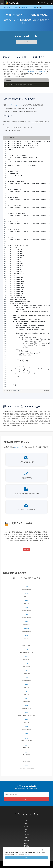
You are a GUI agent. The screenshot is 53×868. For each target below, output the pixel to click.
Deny (37, 862)
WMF (26, 705)
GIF (26, 657)
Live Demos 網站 (19, 447)
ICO (26, 601)
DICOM (26, 629)
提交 (27, 799)
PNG (26, 678)
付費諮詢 (26, 846)
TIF (26, 692)
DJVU (26, 636)
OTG (26, 759)
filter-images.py (8, 391)
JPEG (26, 615)
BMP (26, 594)
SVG (27, 726)
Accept (26, 858)
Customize (16, 862)
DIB (26, 622)
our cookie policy (28, 854)
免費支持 (26, 837)
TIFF (27, 685)
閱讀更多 (27, 549)
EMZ (27, 650)
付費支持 (26, 843)
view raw (47, 391)
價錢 (26, 829)
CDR (26, 745)
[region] (26, 264)
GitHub (25, 391)
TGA (27, 719)
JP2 (26, 664)
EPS (26, 738)
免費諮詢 (26, 840)
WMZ (26, 712)
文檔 (26, 832)
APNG (26, 587)
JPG (26, 608)
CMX (26, 752)
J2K (27, 671)
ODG (27, 766)
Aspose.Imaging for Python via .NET (36, 72)
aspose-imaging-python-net (15, 105)
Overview (26, 42)
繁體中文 (41, 3)
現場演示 (26, 835)
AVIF (26, 733)
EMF (27, 643)
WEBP (27, 699)
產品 (26, 823)
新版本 (26, 826)
